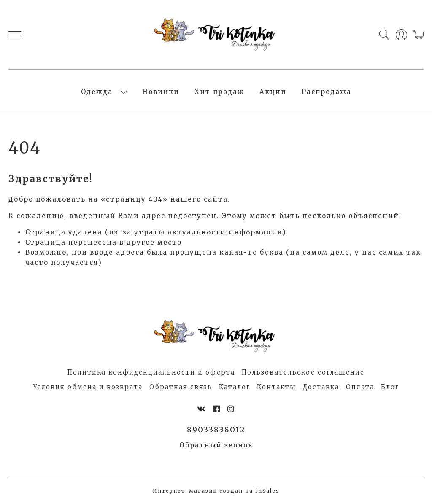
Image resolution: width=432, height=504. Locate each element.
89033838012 (216, 430)
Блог (390, 387)
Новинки (161, 92)
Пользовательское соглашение (303, 372)
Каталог (235, 387)
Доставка (321, 387)
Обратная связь (181, 387)
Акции (273, 92)
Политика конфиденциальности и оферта (151, 372)
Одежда (97, 92)
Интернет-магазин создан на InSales (216, 491)
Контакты (277, 387)
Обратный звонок (216, 445)
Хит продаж (219, 92)
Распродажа (327, 92)
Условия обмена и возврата (88, 387)
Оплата (360, 387)
